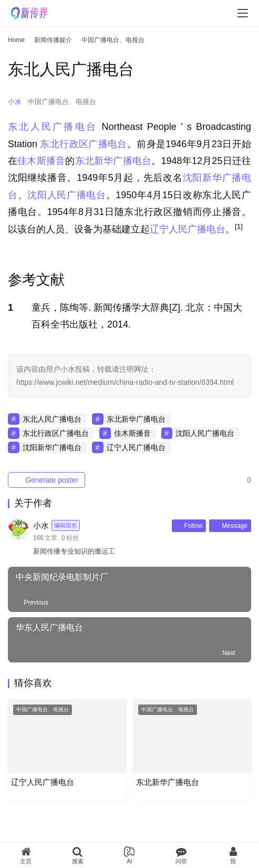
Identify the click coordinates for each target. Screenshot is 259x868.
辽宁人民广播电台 (188, 229)
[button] (239, 229)
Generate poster (46, 480)
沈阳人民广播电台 (66, 195)
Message (230, 526)
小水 (15, 102)
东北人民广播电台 (53, 127)
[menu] (243, 13)
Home (16, 40)
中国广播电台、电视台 (62, 102)
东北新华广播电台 (113, 161)
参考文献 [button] (36, 280)
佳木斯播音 (41, 161)
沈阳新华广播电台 (52, 447)
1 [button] (11, 308)
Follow (189, 526)
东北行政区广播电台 (83, 144)
